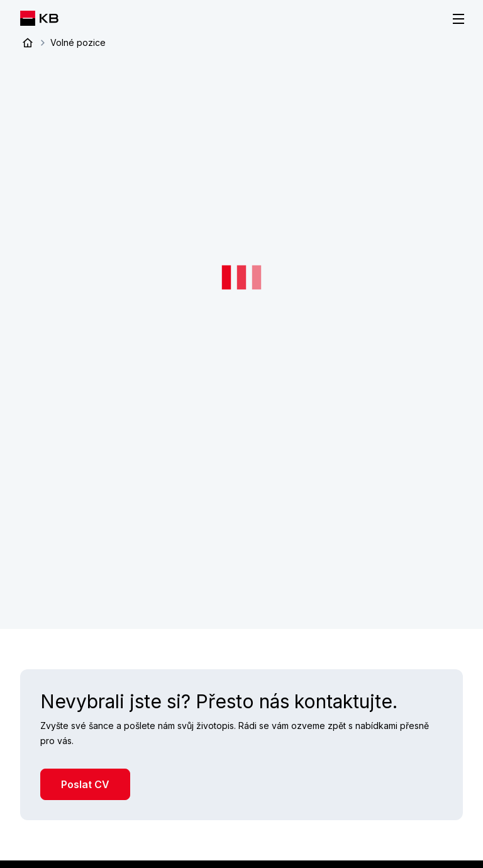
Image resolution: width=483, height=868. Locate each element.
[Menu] (458, 19)
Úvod (28, 43)
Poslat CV (85, 784)
